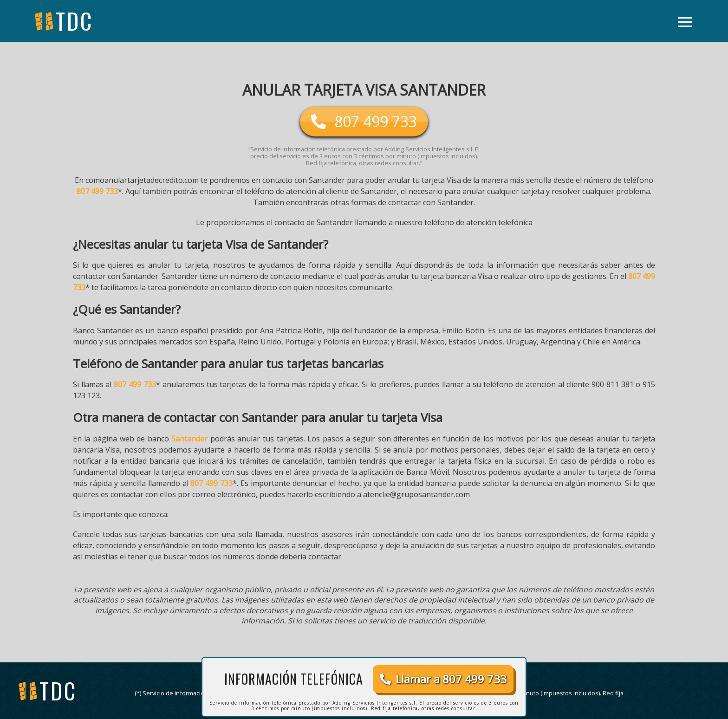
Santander (189, 439)
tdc (58, 690)
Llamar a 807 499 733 (443, 679)
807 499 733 (97, 191)
